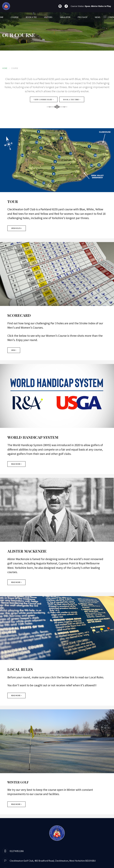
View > (14, 350)
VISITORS (48, 17)
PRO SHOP (83, 17)
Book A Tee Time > (72, 99)
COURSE (15, 17)
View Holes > (17, 228)
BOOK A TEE (31, 17)
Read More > (16, 464)
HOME (5, 68)
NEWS (98, 17)
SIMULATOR (65, 17)
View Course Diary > (44, 99)
